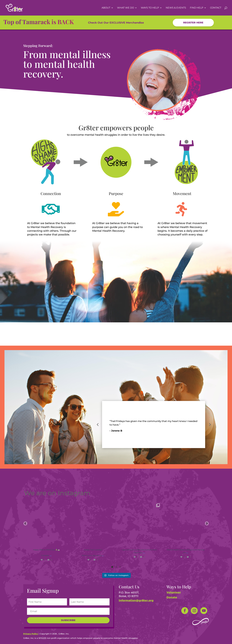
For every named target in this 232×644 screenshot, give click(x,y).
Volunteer (174, 592)
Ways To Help (150, 8)
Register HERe (193, 23)
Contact (216, 8)
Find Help (197, 8)
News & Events (176, 8)
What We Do (126, 8)
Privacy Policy (31, 634)
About (106, 8)
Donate (172, 597)
